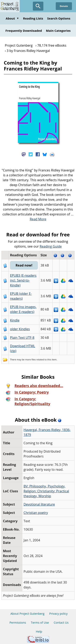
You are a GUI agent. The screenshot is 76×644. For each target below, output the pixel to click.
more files (30, 359)
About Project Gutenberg (27, 614)
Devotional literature (39, 504)
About (12, 18)
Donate (64, 6)
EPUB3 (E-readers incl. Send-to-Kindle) (23, 280)
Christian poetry (36, 513)
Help (39, 631)
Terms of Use (40, 623)
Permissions (18, 623)
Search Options (59, 18)
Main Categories (58, 31)
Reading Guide (51, 246)
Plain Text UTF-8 (22, 338)
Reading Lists (33, 18)
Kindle (15, 320)
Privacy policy (58, 614)
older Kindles (20, 329)
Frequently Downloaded (24, 31)
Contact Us (61, 623)
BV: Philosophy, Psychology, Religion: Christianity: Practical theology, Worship (46, 491)
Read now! (24, 265)
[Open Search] (38, 6)
